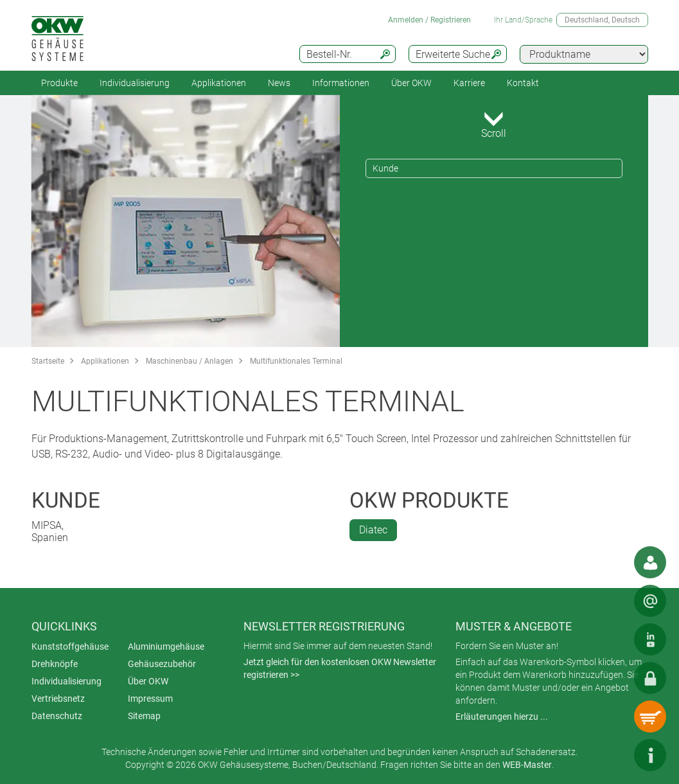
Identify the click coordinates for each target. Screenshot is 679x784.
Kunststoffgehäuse (70, 646)
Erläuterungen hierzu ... (502, 717)
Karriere (469, 83)
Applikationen (219, 83)
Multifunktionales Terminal (296, 361)
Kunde (385, 168)
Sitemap (144, 716)
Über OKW (148, 681)
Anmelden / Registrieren (429, 20)
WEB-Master (527, 765)
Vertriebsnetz (58, 699)
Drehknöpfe (55, 664)
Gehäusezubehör (162, 664)
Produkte (59, 83)
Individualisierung (135, 83)
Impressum (150, 699)
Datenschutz (57, 716)
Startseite (48, 361)
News (279, 83)
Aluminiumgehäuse (166, 646)
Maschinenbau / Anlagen (190, 361)
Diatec (373, 530)
